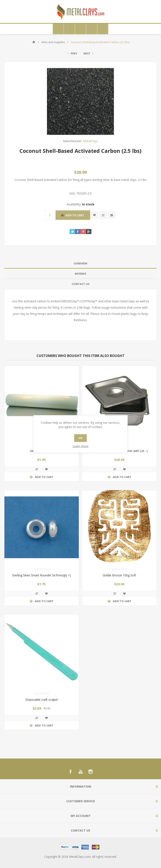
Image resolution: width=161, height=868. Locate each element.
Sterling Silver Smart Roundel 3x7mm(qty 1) (42, 575)
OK (80, 438)
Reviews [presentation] (81, 274)
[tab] (80, 263)
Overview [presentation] (80, 263)
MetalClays (90, 141)
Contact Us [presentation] (81, 284)
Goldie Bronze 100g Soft (119, 575)
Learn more (80, 446)
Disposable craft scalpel (42, 700)
